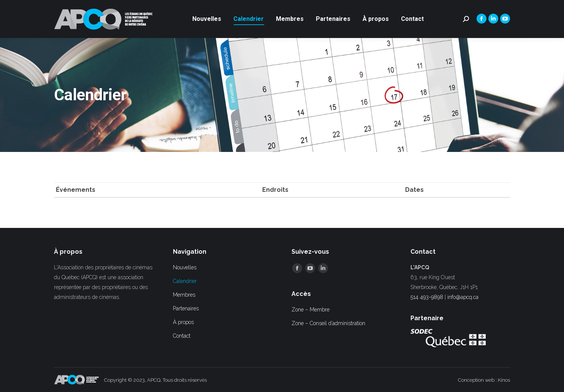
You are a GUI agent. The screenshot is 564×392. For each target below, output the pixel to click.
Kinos (504, 380)
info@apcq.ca (463, 297)
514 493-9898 (427, 297)
